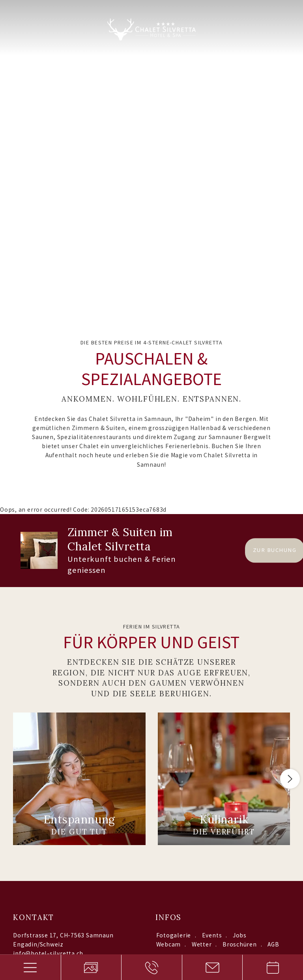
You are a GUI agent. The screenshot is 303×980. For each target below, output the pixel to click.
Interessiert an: (107, 768)
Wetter (202, 650)
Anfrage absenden (251, 827)
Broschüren (240, 650)
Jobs (240, 641)
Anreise (26, 686)
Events (212, 641)
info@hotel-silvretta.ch (48, 659)
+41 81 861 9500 (36, 669)
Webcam (169, 650)
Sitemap (113, 872)
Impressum (149, 872)
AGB (273, 650)
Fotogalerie (174, 641)
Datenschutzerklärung (177, 827)
